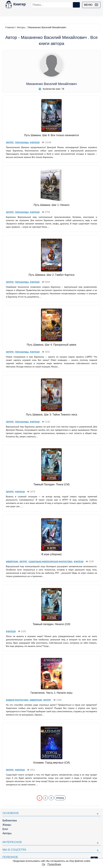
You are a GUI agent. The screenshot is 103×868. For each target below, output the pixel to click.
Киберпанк (12, 562)
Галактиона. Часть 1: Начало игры (52, 693)
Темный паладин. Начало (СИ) (51, 624)
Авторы (21, 27)
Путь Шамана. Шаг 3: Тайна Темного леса (52, 415)
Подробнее (54, 864)
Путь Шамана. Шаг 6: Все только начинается (51, 135)
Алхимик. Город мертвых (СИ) (51, 763)
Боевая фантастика (17, 700)
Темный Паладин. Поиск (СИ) (51, 484)
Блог (5, 829)
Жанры (7, 825)
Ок (44, 864)
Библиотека (10, 821)
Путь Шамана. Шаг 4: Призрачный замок (52, 345)
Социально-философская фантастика (50, 562)
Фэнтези (35, 143)
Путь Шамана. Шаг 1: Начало (51, 205)
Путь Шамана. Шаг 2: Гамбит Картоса (51, 275)
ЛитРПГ (10, 143)
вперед (60, 798)
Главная (10, 27)
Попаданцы (22, 143)
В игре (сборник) (52, 554)
